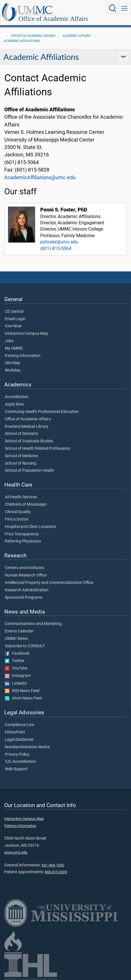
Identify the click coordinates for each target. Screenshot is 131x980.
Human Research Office (26, 575)
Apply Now (14, 404)
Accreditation (17, 397)
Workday (13, 370)
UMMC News (16, 639)
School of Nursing (21, 463)
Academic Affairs (77, 36)
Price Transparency (22, 534)
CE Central (14, 312)
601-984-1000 (53, 865)
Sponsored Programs (24, 598)
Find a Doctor (17, 519)
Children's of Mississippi (26, 505)
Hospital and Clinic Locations (31, 527)
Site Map (13, 363)
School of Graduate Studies (29, 441)
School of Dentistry (22, 434)
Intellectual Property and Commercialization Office (49, 583)
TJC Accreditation (20, 762)
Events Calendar (19, 631)
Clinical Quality (18, 512)
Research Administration (27, 590)
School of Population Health (30, 471)
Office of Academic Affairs (53, 19)
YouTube (16, 668)
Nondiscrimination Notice (27, 747)
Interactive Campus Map (27, 334)
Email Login (15, 319)
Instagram (18, 676)
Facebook (17, 654)
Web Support (16, 769)
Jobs (9, 341)
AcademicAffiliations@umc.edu (40, 178)
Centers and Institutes (24, 568)
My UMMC (14, 348)
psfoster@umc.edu (59, 242)
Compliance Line (19, 725)
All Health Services (21, 497)
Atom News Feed (23, 698)
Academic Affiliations (22, 41)
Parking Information (23, 356)
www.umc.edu (16, 852)
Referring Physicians (23, 541)
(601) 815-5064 (56, 248)
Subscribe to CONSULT (25, 646)
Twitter (15, 661)
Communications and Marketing (33, 624)
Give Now (13, 326)
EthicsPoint (15, 732)
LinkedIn (16, 683)
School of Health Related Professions (38, 449)
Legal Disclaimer (19, 740)
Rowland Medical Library (27, 427)
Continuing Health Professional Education (42, 412)
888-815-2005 (56, 872)
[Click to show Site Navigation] (124, 8)
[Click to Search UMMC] (113, 8)
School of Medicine (21, 456)
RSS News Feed (22, 691)
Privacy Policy (17, 755)
